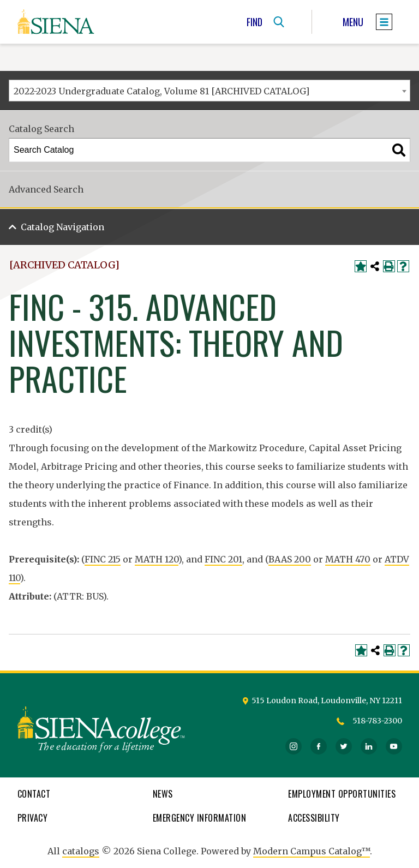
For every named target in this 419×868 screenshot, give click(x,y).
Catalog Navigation (62, 227)
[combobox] (209, 91)
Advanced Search (46, 189)
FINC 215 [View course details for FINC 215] (103, 559)
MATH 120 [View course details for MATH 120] (157, 559)
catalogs (81, 851)
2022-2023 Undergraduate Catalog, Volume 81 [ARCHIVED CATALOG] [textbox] (161, 91)
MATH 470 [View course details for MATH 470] (348, 559)
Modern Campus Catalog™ (312, 851)
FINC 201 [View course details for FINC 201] (223, 559)
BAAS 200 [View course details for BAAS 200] (290, 559)
